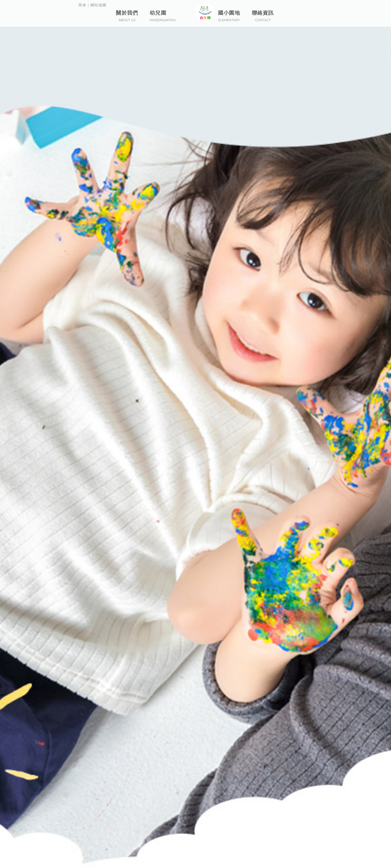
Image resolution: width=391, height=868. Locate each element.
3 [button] (10, 344)
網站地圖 (100, 6)
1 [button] (10, 329)
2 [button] (10, 337)
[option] (195, 434)
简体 (83, 6)
